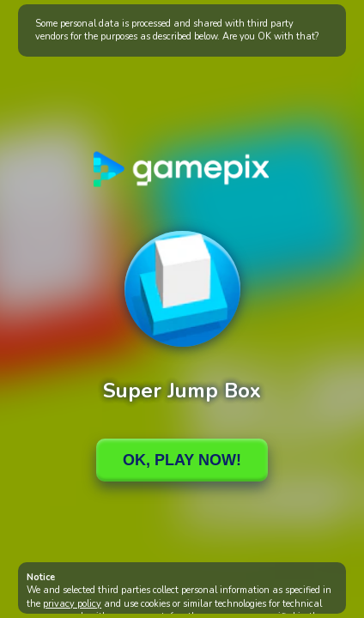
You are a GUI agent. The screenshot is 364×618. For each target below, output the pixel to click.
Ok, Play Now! (182, 460)
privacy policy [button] (72, 604)
